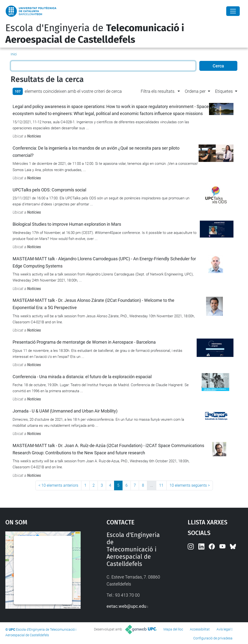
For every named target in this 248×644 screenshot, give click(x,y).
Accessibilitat (200, 629)
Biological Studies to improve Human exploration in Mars (67, 224)
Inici (14, 54)
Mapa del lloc (173, 629)
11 (161, 485)
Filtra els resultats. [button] (158, 91)
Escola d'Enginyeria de (95, 34)
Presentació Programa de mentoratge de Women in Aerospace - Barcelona (84, 342)
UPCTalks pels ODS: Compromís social (49, 190)
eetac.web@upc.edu (126, 606)
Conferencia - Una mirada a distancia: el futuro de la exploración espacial (82, 377)
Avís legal (224, 629)
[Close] (233, 11)
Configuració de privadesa (213, 638)
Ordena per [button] (195, 91)
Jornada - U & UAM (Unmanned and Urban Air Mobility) (65, 411)
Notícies (34, 136)
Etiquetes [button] (224, 91)
